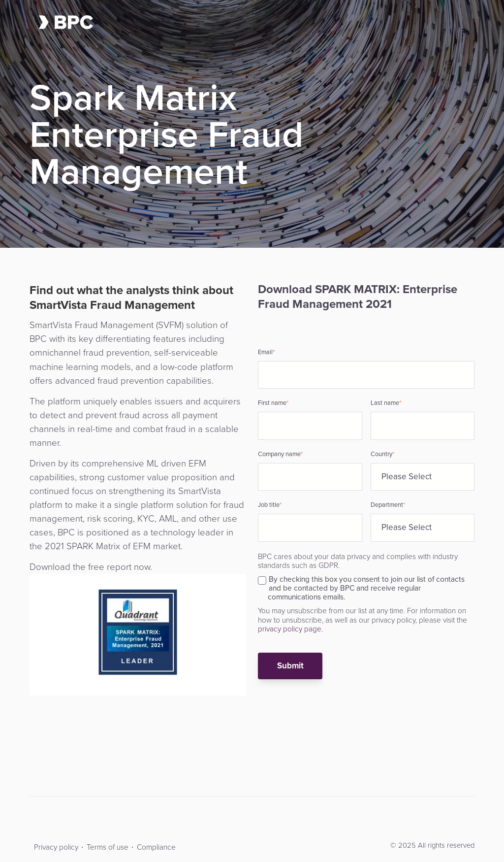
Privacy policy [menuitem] (56, 847)
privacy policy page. (290, 629)
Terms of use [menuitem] (108, 847)
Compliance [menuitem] (156, 847)
